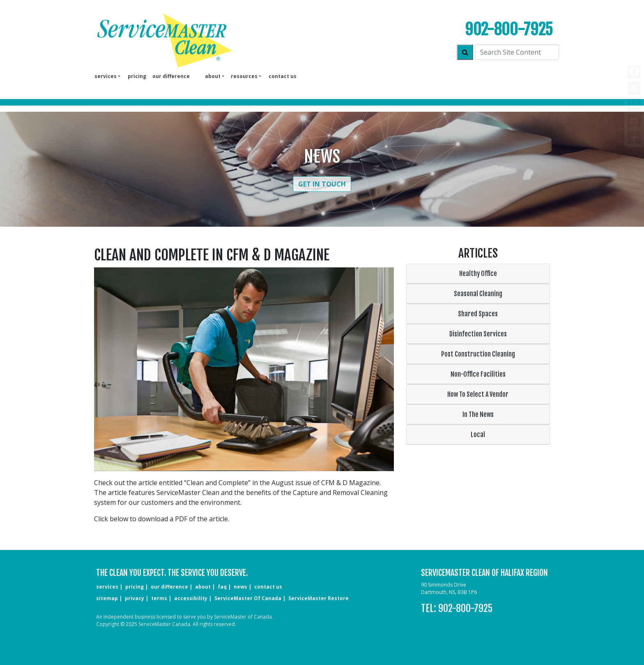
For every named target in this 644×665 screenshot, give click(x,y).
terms (159, 598)
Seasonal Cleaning (478, 294)
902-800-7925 (509, 29)
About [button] (213, 76)
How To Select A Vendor (478, 394)
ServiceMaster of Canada (248, 598)
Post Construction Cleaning (478, 354)
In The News (478, 414)
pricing (137, 76)
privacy (135, 598)
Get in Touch (322, 184)
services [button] (106, 76)
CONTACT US (268, 587)
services (107, 587)
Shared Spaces (478, 314)
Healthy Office (478, 274)
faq (222, 587)
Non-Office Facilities (478, 374)
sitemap (107, 598)
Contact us (283, 76)
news (240, 587)
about (203, 587)
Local (478, 435)
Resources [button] (244, 76)
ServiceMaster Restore (319, 598)
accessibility (191, 598)
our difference (171, 76)
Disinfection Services (478, 334)
